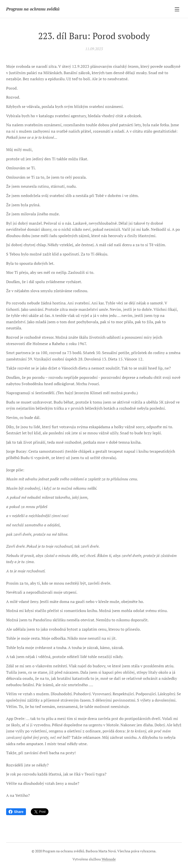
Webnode (109, 859)
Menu (177, 9)
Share (16, 812)
